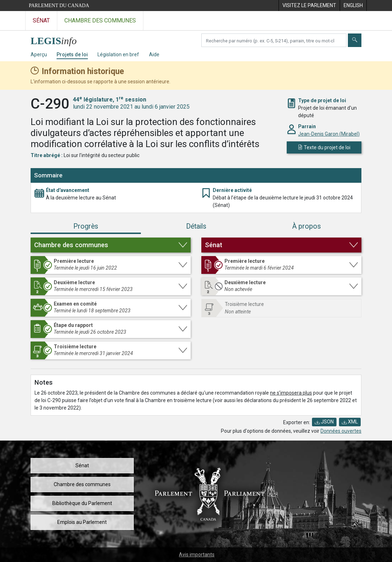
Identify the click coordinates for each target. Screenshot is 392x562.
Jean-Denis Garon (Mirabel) (329, 134)
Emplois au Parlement (82, 522)
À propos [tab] (306, 226)
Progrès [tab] (86, 226)
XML (350, 422)
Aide (154, 54)
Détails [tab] (196, 226)
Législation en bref (118, 54)
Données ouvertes (341, 431)
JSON (324, 422)
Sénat (82, 465)
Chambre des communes (82, 484)
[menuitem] (309, 6)
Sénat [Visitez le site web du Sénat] (41, 20)
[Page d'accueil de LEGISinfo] (58, 39)
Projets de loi (72, 54)
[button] (111, 245)
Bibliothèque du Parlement (82, 503)
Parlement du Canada (59, 6)
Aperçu (39, 54)
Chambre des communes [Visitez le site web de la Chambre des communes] (100, 20)
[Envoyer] (355, 40)
